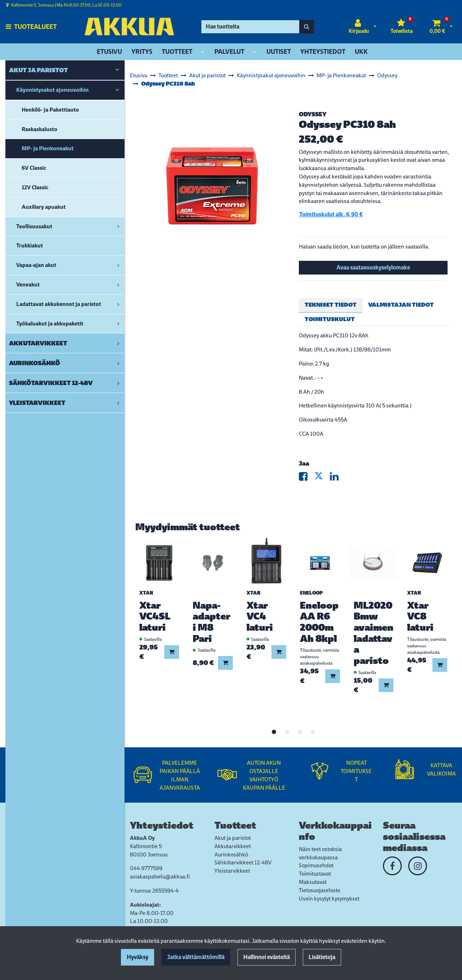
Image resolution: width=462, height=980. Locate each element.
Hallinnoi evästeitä (267, 957)
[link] (117, 70)
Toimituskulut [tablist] (330, 319)
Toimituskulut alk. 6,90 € (331, 214)
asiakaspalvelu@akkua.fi (160, 877)
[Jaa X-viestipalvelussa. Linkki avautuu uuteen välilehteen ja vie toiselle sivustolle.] (322, 478)
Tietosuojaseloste (320, 890)
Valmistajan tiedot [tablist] (401, 305)
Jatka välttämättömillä (196, 957)
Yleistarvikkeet (232, 871)
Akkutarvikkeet (233, 846)
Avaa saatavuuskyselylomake (373, 267)
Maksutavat (313, 882)
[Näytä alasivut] (202, 52)
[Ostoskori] (437, 27)
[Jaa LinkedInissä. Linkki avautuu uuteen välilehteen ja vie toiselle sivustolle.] (337, 478)
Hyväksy (138, 957)
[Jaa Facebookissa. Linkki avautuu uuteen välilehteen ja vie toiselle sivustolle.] (307, 478)
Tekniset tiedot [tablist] (331, 305)
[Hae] (250, 27)
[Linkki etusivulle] (129, 27)
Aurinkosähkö (231, 854)
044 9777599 (146, 868)
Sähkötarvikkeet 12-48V (243, 862)
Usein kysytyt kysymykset (329, 899)
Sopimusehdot (316, 865)
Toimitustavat (315, 874)
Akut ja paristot (233, 838)
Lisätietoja (322, 957)
